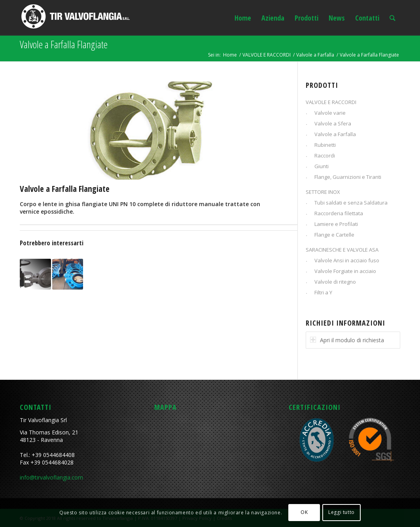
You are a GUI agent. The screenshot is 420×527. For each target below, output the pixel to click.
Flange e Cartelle (334, 235)
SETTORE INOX (323, 192)
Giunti (322, 166)
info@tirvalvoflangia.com (51, 477)
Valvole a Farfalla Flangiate (64, 44)
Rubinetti (325, 145)
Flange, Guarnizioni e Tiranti (348, 177)
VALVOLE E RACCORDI (267, 55)
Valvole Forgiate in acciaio (345, 271)
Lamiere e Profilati (336, 224)
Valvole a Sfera (333, 123)
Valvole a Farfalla (315, 55)
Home (230, 55)
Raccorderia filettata (339, 213)
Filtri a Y (323, 292)
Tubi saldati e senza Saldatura (351, 203)
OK (304, 512)
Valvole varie (330, 113)
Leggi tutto (341, 512)
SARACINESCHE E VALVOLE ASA (342, 250)
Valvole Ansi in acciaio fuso (347, 260)
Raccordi (325, 155)
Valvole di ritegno (335, 282)
